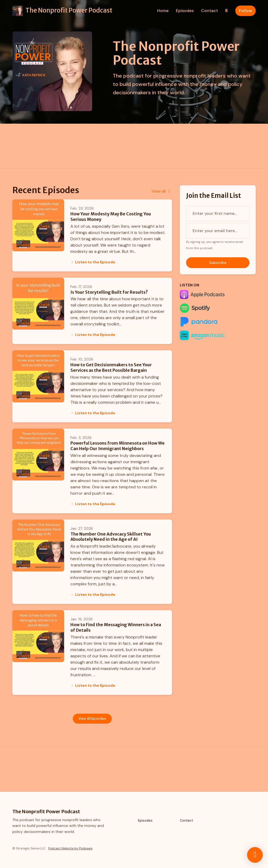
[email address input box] (218, 231)
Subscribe (218, 263)
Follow (245, 11)
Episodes (185, 11)
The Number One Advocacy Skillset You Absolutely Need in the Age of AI (111, 537)
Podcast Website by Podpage (70, 848)
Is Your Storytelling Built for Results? (109, 292)
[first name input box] (218, 214)
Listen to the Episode (93, 262)
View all (162, 191)
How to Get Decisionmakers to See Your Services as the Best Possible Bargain (111, 367)
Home (163, 11)
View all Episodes (92, 719)
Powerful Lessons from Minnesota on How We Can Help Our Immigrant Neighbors (118, 446)
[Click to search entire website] (226, 11)
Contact (210, 11)
